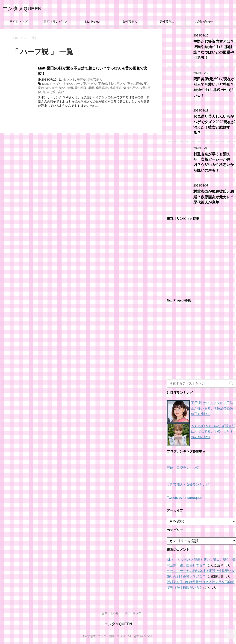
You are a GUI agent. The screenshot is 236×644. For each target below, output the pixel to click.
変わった (44, 88)
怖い (62, 88)
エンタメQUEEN (22, 9)
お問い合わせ (204, 22)
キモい (68, 84)
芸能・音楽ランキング (183, 468)
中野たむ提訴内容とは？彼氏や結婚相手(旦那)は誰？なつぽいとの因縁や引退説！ (214, 50)
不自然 (103, 84)
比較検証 (116, 88)
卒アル (121, 84)
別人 (112, 84)
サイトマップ (18, 22)
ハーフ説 (80, 84)
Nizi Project (93, 22)
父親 (143, 88)
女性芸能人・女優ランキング (188, 485)
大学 (55, 88)
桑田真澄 (102, 88)
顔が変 (52, 92)
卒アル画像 (135, 84)
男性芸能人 (167, 22)
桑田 (91, 88)
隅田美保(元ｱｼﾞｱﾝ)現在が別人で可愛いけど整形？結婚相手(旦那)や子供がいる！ (214, 87)
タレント (69, 80)
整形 (70, 88)
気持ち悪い (131, 88)
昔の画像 (81, 88)
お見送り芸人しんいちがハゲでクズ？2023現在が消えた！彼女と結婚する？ (214, 125)
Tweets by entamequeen (186, 498)
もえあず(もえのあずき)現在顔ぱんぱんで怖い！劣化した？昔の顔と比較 (213, 431)
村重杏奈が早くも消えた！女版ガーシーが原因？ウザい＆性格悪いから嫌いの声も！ (214, 162)
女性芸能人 (130, 22)
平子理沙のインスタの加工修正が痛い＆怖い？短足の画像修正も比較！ (212, 408)
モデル (81, 80)
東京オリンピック (56, 22)
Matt (45, 84)
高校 (61, 92)
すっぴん (56, 84)
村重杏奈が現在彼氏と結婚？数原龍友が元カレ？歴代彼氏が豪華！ (214, 197)
